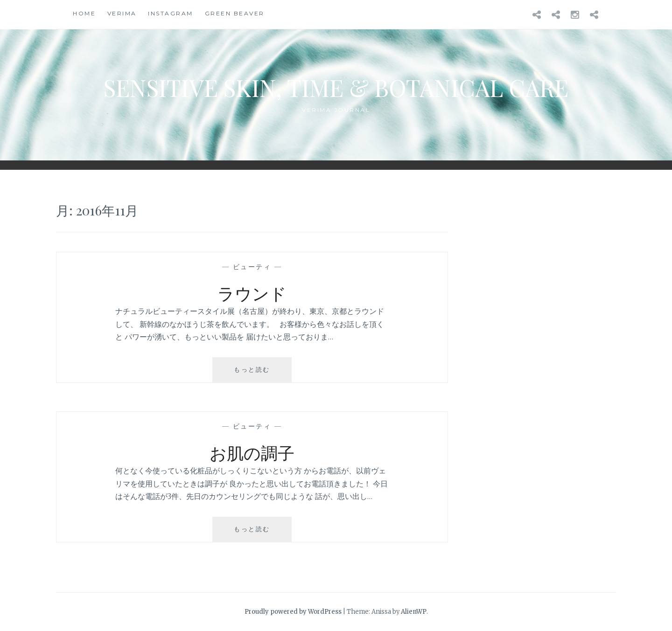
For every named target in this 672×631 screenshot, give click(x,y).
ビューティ (252, 267)
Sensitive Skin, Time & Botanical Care (336, 87)
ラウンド (252, 293)
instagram (171, 13)
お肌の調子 (252, 452)
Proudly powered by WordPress (293, 612)
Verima (122, 13)
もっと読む (255, 373)
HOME (84, 13)
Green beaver (235, 13)
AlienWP (414, 612)
